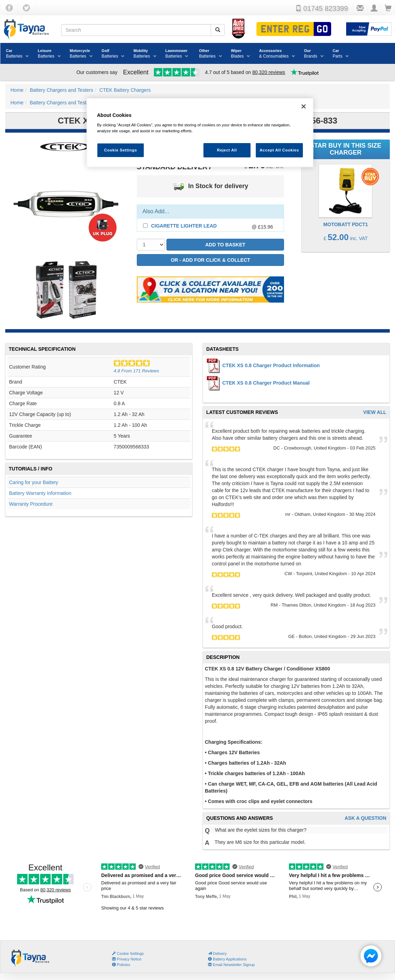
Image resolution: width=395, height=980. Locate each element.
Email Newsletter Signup (231, 965)
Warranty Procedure (31, 504)
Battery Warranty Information (40, 493)
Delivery (217, 953)
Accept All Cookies (279, 150)
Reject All (227, 150)
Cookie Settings (130, 953)
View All (375, 412)
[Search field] (136, 30)
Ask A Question (365, 818)
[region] (200, 133)
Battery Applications (227, 959)
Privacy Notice (127, 959)
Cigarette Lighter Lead (184, 226)
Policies (121, 965)
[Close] (304, 106)
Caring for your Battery (34, 482)
